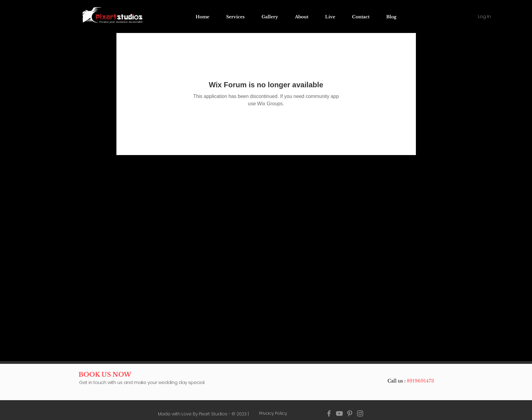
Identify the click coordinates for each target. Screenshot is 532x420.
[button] (330, 17)
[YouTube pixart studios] (339, 413)
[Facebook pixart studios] (329, 413)
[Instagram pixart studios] (360, 413)
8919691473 (420, 381)
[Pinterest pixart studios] (350, 413)
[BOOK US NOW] (105, 374)
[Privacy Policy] (273, 414)
